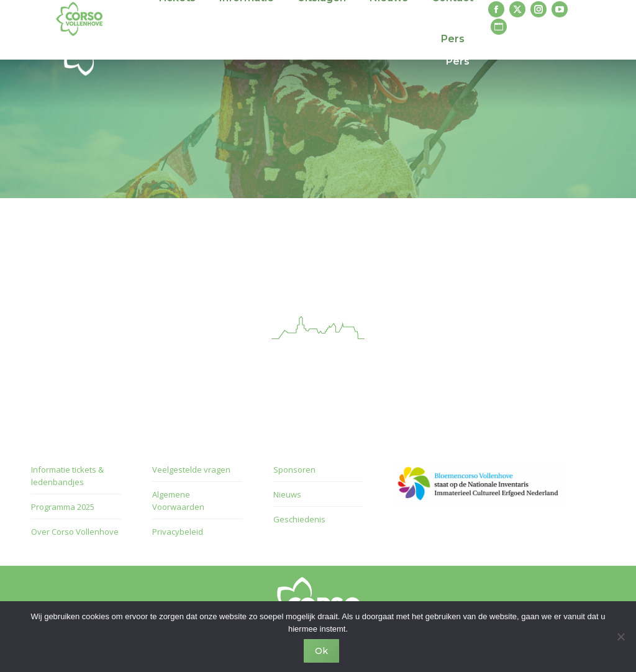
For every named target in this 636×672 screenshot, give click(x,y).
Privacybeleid (178, 532)
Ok (321, 651)
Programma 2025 (63, 507)
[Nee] (620, 637)
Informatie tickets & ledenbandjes (67, 476)
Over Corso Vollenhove (75, 532)
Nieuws (287, 494)
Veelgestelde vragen (191, 470)
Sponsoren (294, 470)
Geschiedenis (299, 519)
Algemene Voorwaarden (178, 501)
